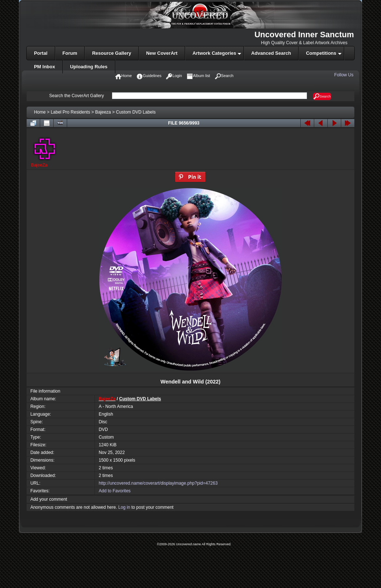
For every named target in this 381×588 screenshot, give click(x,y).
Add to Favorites (114, 491)
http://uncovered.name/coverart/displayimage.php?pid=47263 (158, 483)
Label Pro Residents (70, 112)
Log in (124, 507)
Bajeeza (103, 112)
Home (40, 112)
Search (322, 96)
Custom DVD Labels (136, 112)
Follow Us (345, 75)
